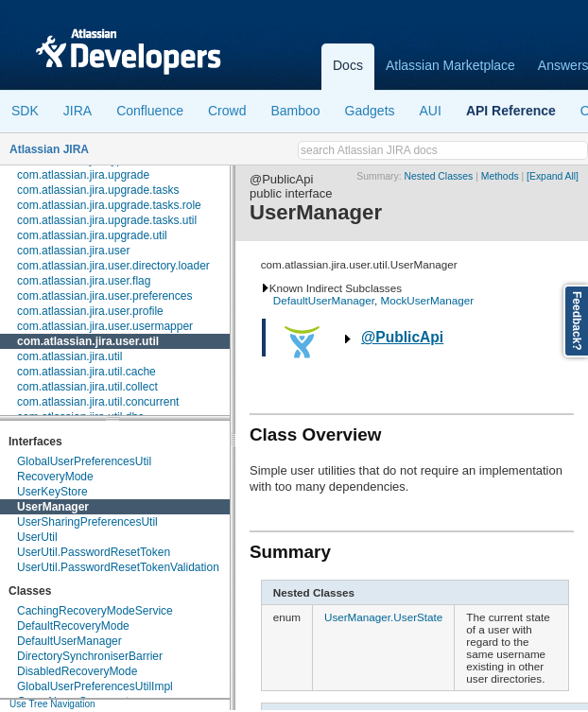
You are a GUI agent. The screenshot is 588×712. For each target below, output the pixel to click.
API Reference (511, 111)
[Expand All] (553, 176)
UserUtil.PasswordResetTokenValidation (118, 567)
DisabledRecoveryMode (77, 671)
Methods (500, 176)
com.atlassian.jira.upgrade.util (92, 235)
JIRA (78, 111)
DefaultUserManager (69, 641)
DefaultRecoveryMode (73, 626)
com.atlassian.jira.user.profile (90, 311)
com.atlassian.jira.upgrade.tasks (98, 190)
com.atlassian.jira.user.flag (84, 281)
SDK (25, 111)
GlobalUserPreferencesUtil (84, 461)
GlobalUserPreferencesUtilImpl (95, 686)
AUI (431, 111)
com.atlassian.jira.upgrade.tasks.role (109, 205)
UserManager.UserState (383, 617)
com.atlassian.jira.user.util (88, 341)
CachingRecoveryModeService (95, 611)
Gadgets (370, 111)
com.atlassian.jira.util (69, 356)
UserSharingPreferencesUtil (87, 522)
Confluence (150, 111)
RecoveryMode (55, 477)
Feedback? (577, 321)
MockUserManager (427, 300)
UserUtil (37, 537)
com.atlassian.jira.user (73, 251)
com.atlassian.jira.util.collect (87, 387)
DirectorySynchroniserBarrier (90, 656)
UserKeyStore (52, 492)
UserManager (53, 507)
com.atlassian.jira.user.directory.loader (113, 266)
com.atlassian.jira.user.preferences (104, 296)
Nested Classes (439, 176)
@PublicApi (402, 337)
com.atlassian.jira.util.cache (86, 372)
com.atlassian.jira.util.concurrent (98, 402)
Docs (348, 65)
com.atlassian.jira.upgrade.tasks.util (107, 220)
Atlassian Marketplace (450, 65)
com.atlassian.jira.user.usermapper (105, 326)
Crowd (227, 111)
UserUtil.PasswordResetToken (94, 552)
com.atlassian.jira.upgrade (83, 175)
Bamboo (295, 111)
